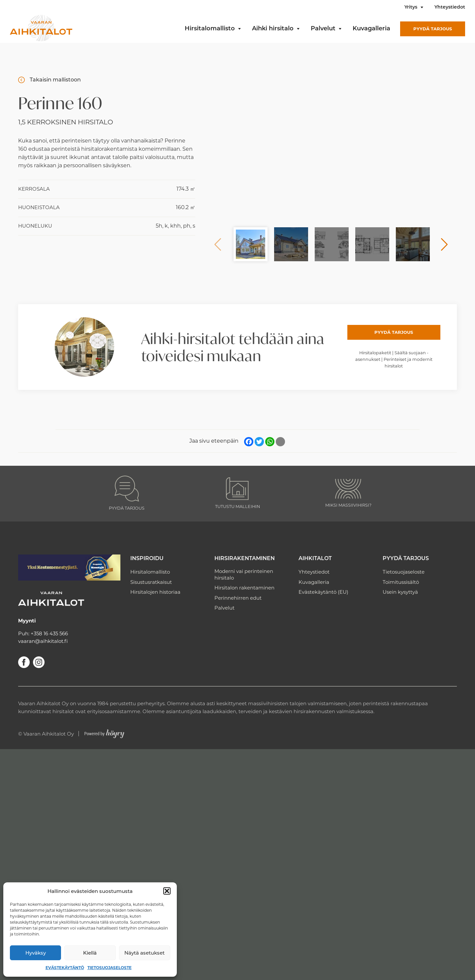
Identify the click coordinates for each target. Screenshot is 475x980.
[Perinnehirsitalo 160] (331, 147)
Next (444, 244)
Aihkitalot (315, 559)
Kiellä (90, 953)
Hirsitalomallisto (210, 29)
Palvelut (323, 29)
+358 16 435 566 (49, 633)
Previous (218, 244)
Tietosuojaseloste (110, 968)
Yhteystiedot (450, 7)
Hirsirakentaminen (245, 559)
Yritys (411, 7)
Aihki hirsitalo (273, 29)
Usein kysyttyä (400, 592)
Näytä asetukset (144, 953)
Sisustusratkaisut (151, 582)
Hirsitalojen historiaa (155, 592)
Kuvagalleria (371, 29)
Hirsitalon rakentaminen (244, 588)
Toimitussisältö (401, 582)
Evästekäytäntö (65, 968)
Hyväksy (36, 953)
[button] (167, 891)
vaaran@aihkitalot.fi (43, 641)
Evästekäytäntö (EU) (323, 592)
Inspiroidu (147, 559)
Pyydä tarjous (433, 29)
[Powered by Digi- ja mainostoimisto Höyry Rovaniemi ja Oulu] (104, 732)
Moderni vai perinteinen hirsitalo (244, 574)
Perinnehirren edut (238, 598)
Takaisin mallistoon (55, 80)
